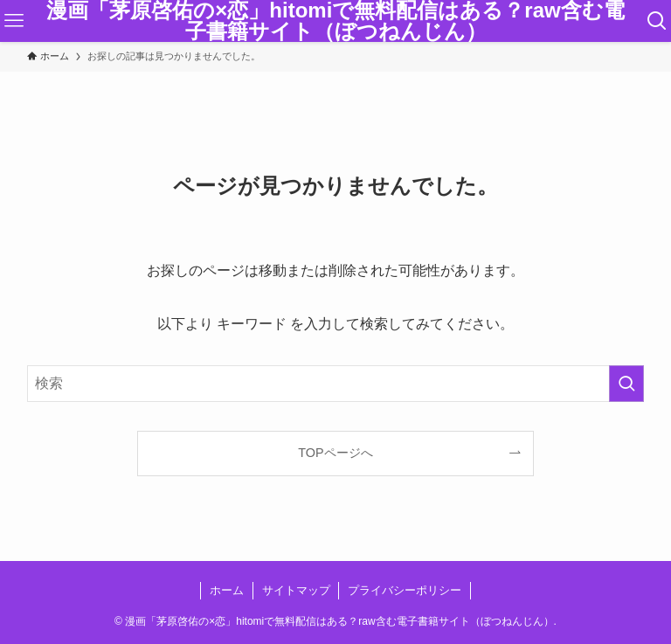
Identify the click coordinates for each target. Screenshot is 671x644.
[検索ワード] (336, 384)
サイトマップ (296, 590)
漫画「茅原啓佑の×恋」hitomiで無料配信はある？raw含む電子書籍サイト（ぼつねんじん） (335, 21)
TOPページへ (335, 453)
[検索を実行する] (626, 384)
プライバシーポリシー (405, 590)
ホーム (227, 590)
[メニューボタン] (14, 21)
